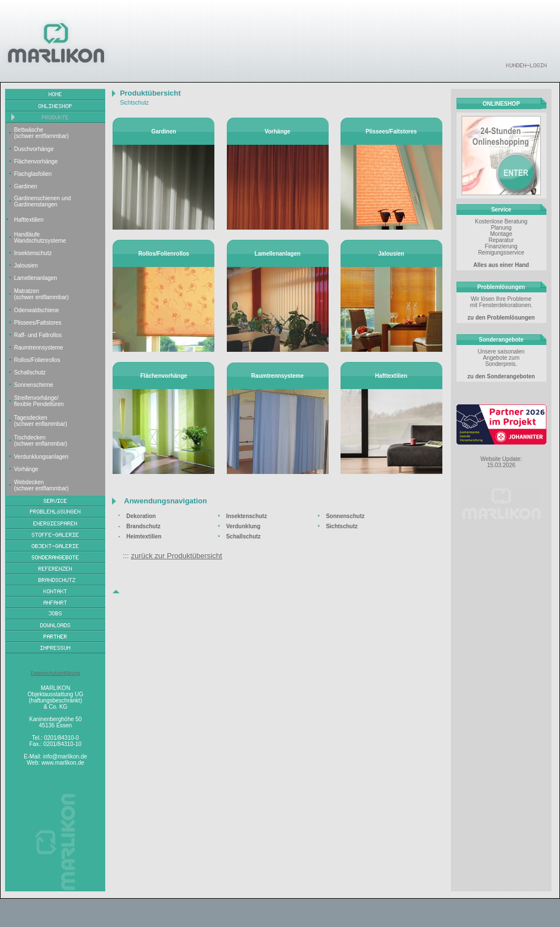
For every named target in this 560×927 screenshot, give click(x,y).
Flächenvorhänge (36, 161)
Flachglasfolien (33, 174)
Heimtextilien (144, 536)
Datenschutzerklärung (55, 673)
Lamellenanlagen (36, 278)
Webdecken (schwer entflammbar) (42, 485)
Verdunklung (244, 526)
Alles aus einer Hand (501, 265)
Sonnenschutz (345, 516)
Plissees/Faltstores (38, 323)
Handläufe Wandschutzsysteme (40, 238)
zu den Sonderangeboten (501, 376)
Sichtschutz (342, 526)
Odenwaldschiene (37, 310)
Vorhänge (26, 469)
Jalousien (26, 266)
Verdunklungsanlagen (41, 457)
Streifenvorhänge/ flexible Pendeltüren (39, 401)
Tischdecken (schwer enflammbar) (41, 441)
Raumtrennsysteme (39, 348)
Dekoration (141, 516)
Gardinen (26, 186)
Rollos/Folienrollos (37, 360)
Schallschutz (30, 372)
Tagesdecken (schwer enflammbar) (41, 421)
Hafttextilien (29, 220)
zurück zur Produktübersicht (176, 556)
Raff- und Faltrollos (38, 335)
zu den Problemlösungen (501, 318)
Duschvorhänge (34, 149)
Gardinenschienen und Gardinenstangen (43, 201)
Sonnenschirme (34, 385)
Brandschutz (143, 526)
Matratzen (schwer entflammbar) (42, 294)
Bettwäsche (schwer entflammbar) (42, 133)
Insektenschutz (33, 253)
